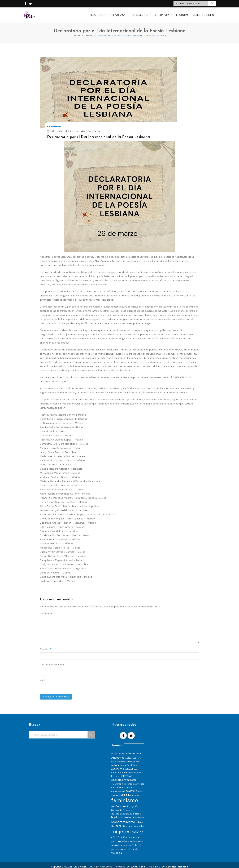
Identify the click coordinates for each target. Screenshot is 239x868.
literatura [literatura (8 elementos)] (127, 823)
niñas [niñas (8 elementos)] (114, 834)
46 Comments (91, 128)
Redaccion (72, 128)
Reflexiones (140, 14)
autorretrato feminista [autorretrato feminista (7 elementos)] (122, 769)
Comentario (48, 610)
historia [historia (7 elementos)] (137, 810)
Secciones (97, 14)
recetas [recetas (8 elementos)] (127, 842)
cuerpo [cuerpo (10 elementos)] (123, 791)
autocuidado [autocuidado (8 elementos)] (133, 758)
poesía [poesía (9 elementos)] (131, 838)
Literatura (162, 14)
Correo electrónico (52, 661)
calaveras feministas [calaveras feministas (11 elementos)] (124, 776)
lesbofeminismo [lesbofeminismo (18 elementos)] (123, 818)
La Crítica (81, 863)
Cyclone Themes (177, 863)
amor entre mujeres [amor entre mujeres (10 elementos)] (130, 750)
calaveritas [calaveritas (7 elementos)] (139, 780)
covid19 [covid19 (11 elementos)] (130, 787)
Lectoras (182, 14)
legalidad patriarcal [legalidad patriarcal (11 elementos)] (123, 814)
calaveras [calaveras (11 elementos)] (126, 773)
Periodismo (117, 14)
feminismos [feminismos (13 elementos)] (119, 803)
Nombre (46, 646)
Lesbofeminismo (203, 14)
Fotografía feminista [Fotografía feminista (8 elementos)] (122, 807)
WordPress (138, 863)
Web (42, 677)
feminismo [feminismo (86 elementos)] (125, 797)
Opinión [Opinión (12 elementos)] (122, 834)
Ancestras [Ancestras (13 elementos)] (118, 754)
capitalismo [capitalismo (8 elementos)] (117, 784)
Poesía (89, 32)
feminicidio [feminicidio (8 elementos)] (134, 791)
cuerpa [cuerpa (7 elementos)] (115, 791)
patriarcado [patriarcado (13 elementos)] (119, 838)
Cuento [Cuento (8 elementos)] (139, 788)
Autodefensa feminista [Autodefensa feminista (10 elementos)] (124, 762)
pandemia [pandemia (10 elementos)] (133, 834)
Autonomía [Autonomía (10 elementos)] (118, 765)
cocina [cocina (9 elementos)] (128, 784)
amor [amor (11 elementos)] (114, 750)
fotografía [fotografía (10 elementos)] (133, 803)
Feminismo (55, 123)
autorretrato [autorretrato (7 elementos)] (131, 765)
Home (78, 32)
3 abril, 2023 (55, 128)
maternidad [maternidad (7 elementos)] (139, 823)
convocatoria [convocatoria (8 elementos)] (118, 788)
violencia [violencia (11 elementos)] (117, 849)
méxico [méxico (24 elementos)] (138, 829)
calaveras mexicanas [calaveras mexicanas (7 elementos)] (122, 780)
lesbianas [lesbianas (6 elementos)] (140, 814)
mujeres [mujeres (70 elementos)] (121, 828)
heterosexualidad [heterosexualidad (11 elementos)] (122, 810)
